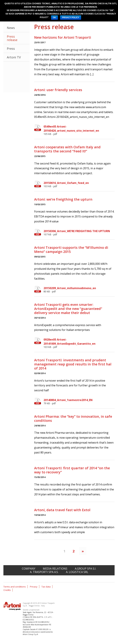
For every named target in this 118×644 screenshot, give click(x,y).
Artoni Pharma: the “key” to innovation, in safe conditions (73, 418)
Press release (12, 38)
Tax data (46, 587)
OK (54, 18)
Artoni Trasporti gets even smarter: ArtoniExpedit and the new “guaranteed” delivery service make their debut (68, 309)
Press (11, 49)
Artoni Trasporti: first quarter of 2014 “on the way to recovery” (72, 470)
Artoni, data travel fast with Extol (62, 510)
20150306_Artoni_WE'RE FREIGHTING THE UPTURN (79, 233)
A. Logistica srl (77, 572)
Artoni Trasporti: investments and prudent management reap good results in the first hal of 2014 (73, 364)
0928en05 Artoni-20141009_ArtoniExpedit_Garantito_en (79, 343)
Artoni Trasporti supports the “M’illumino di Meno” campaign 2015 (71, 250)
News (11, 28)
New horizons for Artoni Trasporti (63, 37)
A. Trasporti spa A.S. (44, 572)
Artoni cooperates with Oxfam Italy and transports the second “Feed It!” (67, 149)
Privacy (34, 587)
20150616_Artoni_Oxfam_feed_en (79, 184)
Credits (7, 590)
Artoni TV (14, 57)
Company (29, 569)
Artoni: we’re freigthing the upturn (63, 199)
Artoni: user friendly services (58, 90)
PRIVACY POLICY (71, 18)
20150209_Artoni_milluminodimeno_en (79, 290)
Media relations (55, 569)
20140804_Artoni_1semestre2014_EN (79, 402)
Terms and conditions (15, 587)
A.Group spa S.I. (85, 569)
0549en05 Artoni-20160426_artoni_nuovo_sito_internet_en (79, 130)
